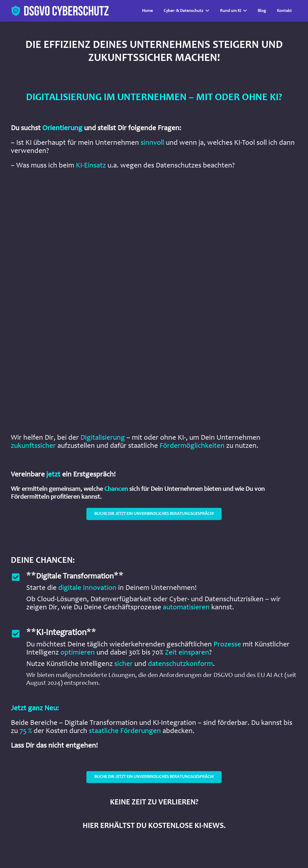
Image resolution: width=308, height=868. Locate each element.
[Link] (60, 11)
